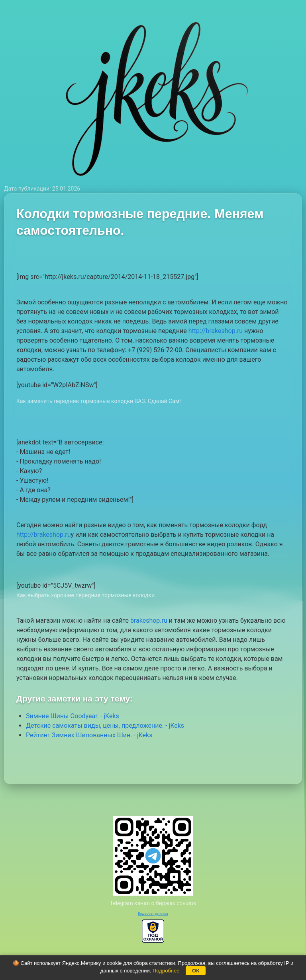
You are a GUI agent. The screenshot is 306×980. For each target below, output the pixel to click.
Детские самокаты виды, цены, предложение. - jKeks (105, 726)
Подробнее (166, 971)
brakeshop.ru (149, 621)
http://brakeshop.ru (216, 331)
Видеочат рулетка (153, 914)
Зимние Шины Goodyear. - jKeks (73, 716)
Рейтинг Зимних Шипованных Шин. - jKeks (89, 735)
